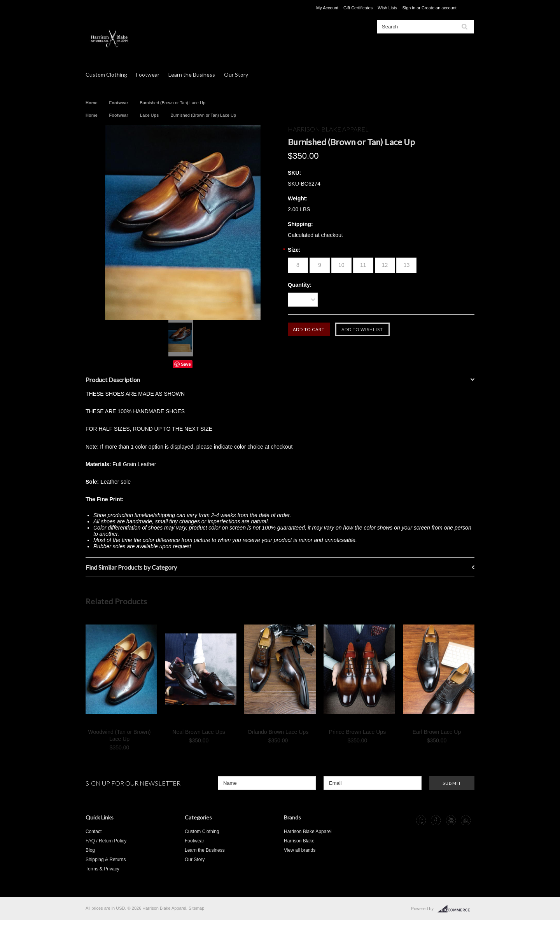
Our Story (236, 75)
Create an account (439, 8)
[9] (320, 265)
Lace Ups (149, 115)
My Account (327, 8)
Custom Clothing (106, 75)
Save (186, 364)
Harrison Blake (299, 841)
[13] (406, 265)
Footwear (148, 75)
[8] (298, 265)
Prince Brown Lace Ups (357, 732)
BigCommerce (456, 909)
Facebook (436, 820)
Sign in (409, 8)
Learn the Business (192, 75)
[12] (385, 265)
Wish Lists (387, 8)
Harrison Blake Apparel (308, 832)
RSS (466, 820)
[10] (341, 265)
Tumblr (421, 820)
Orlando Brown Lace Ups (278, 732)
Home (92, 103)
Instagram (406, 820)
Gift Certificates (358, 8)
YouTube (451, 820)
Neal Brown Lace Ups (199, 732)
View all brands (300, 850)
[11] (363, 265)
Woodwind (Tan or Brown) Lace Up (120, 735)
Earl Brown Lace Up (437, 732)
